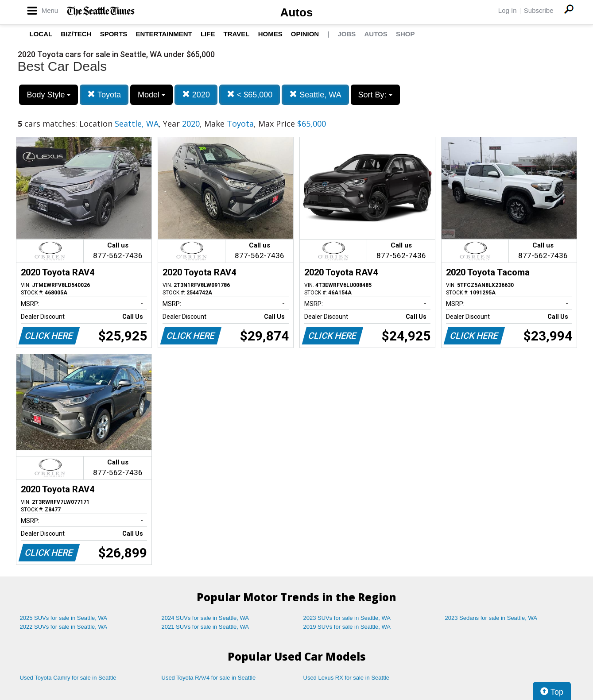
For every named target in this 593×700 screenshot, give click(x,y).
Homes (270, 34)
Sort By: (375, 95)
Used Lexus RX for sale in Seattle (346, 678)
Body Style (48, 95)
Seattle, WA (315, 95)
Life (208, 34)
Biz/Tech (76, 34)
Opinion (305, 34)
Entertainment (164, 34)
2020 (196, 95)
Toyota (104, 95)
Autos (297, 12)
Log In (508, 10)
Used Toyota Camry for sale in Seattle (68, 678)
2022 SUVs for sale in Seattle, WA (64, 627)
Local (41, 34)
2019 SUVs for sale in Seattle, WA (347, 627)
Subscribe (539, 10)
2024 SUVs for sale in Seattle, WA (205, 618)
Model (151, 95)
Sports (114, 34)
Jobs (347, 34)
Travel (237, 34)
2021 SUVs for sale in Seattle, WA (205, 627)
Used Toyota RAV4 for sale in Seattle (209, 678)
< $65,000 (250, 95)
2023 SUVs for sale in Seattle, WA (347, 618)
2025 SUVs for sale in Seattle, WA (64, 618)
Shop (405, 34)
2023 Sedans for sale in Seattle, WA (491, 618)
